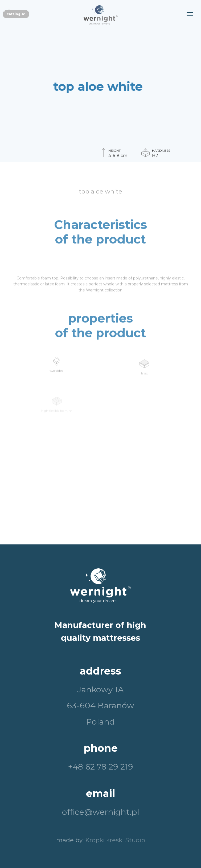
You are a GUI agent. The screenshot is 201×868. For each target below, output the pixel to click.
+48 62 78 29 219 (100, 767)
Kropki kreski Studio (115, 840)
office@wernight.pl (101, 812)
